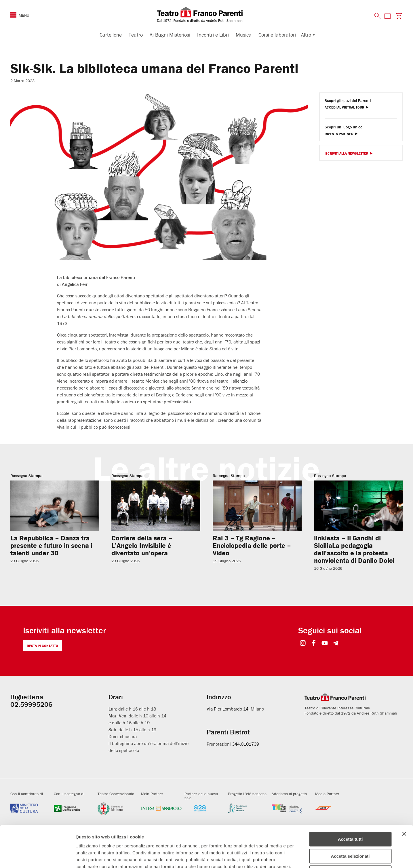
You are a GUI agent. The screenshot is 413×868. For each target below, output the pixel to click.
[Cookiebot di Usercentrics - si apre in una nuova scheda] (37, 857)
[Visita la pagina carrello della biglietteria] (398, 16)
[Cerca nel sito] (378, 16)
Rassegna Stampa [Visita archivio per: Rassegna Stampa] (26, 476)
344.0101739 (245, 744)
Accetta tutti (350, 798)
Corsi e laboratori (277, 35)
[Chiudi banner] (404, 792)
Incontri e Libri (213, 35)
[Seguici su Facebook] (314, 644)
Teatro (136, 35)
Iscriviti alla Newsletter (347, 154)
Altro (306, 35)
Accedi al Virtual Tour (345, 108)
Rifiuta (350, 831)
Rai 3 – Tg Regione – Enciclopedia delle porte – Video (252, 545)
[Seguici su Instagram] (303, 644)
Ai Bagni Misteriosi (170, 35)
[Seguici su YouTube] (324, 644)
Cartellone (111, 35)
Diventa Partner (339, 134)
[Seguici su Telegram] (335, 644)
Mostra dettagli (303, 857)
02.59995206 (31, 704)
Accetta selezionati (350, 815)
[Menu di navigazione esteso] (13, 15)
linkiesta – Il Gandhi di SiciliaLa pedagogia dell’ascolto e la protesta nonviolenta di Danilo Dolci (354, 549)
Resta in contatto (42, 646)
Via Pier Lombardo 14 (228, 709)
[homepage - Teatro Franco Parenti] (207, 14)
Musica (244, 35)
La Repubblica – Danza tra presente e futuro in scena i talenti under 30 (51, 545)
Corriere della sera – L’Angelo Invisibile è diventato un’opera (142, 545)
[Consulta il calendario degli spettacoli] (387, 16)
